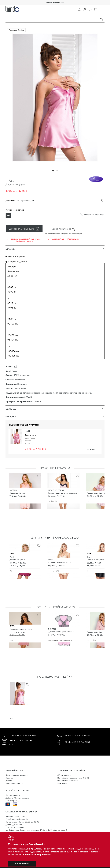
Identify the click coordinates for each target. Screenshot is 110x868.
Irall (15, 367)
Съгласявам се (22, 863)
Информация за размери (94, 214)
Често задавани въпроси (16, 775)
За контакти (62, 783)
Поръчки (9, 778)
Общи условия (64, 775)
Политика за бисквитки (67, 781)
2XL (8, 215)
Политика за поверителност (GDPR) (73, 778)
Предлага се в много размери (60, 640)
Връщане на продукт (15, 783)
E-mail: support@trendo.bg (17, 819)
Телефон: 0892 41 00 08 (16, 817)
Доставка (10, 781)
